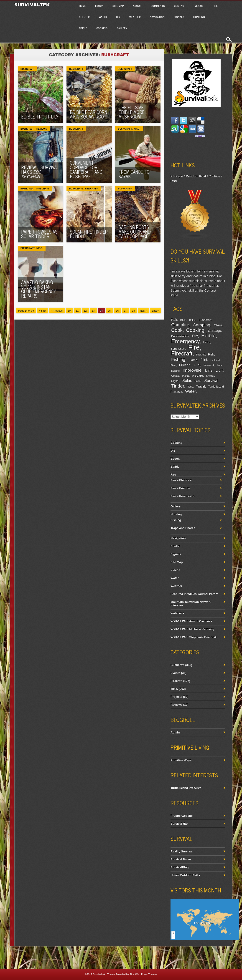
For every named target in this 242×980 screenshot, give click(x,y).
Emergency (185, 341)
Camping (201, 325)
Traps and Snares (183, 528)
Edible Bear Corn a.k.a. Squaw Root (88, 114)
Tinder (178, 386)
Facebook (175, 149)
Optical (175, 376)
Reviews (42, 129)
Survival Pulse (181, 859)
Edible (83, 28)
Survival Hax (179, 824)
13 (93, 311)
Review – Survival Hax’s (40, 172)
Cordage (214, 331)
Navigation (157, 17)
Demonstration (180, 336)
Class (218, 325)
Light (220, 370)
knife (209, 370)
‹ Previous (57, 311)
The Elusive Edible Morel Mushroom (133, 112)
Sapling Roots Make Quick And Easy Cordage (135, 232)
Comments (158, 6)
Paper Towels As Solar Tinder (39, 234)
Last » (155, 311)
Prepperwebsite (182, 816)
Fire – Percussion (183, 496)
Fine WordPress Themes (143, 974)
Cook (177, 330)
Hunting (199, 17)
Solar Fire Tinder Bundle (89, 234)
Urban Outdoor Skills (185, 875)
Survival (211, 380)
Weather (135, 17)
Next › (143, 311)
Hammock (209, 365)
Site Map (118, 6)
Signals (179, 17)
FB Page (177, 176)
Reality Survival (182, 851)
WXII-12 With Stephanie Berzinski (194, 637)
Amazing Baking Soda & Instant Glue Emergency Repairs (39, 289)
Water (103, 17)
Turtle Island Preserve (186, 788)
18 (133, 311)
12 (85, 311)
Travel (201, 386)
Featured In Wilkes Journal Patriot (194, 594)
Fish (211, 354)
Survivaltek (33, 5)
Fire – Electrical (181, 480)
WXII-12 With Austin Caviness (191, 621)
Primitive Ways (181, 760)
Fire (215, 6)
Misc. (137, 129)
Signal (175, 381)
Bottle (192, 320)
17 (125, 311)
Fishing (178, 359)
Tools (190, 387)
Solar (187, 381)
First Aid (201, 355)
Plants (186, 376)
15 (109, 311)
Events (175, 673)
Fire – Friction (180, 488)
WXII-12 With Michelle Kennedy (192, 629)
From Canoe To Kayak (134, 174)
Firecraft (43, 189)
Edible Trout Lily (40, 117)
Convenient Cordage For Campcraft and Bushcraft (86, 170)
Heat (220, 365)
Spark (198, 381)
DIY (118, 17)
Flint (204, 360)
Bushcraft (28, 69)
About (137, 6)
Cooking (102, 28)
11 (77, 311)
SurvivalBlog (180, 867)
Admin (175, 732)
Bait (174, 320)
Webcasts (177, 613)
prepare (197, 375)
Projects (176, 697)
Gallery (122, 28)
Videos (199, 6)
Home (83, 6)
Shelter (84, 17)
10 (69, 311)
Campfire (180, 325)
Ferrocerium (178, 349)
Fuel (197, 365)
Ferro (207, 342)
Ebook (99, 6)
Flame (193, 360)
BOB (183, 320)
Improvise (192, 370)
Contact (180, 6)
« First (43, 311)
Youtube (215, 176)
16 (117, 311)
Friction (185, 365)
